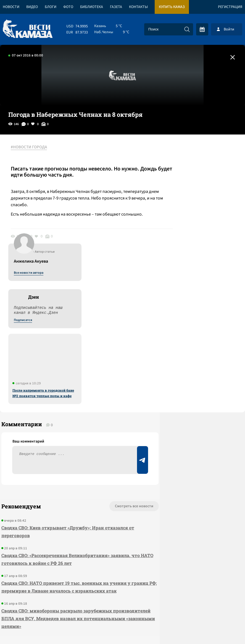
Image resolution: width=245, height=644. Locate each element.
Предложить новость (190, 411)
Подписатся (178, 201)
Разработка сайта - (224, 628)
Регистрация (230, 7)
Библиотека (92, 7)
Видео (32, 7)
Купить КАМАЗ (172, 7)
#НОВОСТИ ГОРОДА (32, 148)
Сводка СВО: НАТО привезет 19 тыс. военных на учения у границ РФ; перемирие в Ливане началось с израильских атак (59, 477)
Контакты (138, 7)
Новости (11, 7)
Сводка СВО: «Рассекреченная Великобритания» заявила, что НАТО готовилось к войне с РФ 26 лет (57, 446)
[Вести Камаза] (28, 29)
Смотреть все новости (96, 393)
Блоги (51, 7)
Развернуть (122, 607)
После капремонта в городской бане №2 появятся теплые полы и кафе (198, 274)
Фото (68, 7)
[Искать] (187, 29)
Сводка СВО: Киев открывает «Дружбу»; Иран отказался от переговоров (51, 418)
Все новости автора (184, 154)
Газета (116, 7)
